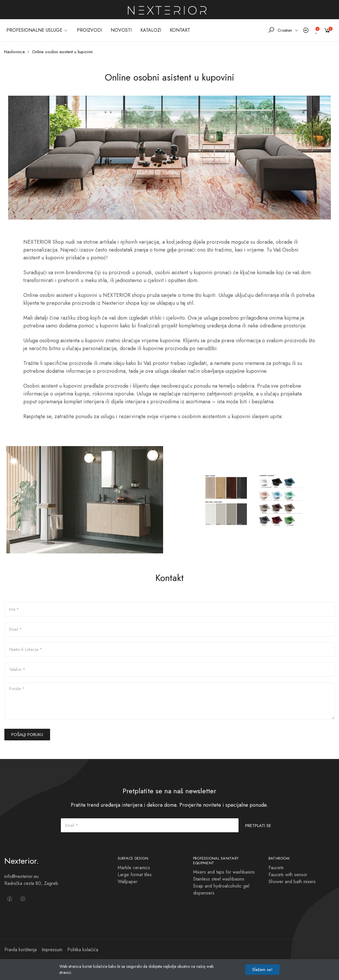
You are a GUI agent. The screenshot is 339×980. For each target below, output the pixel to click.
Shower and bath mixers (292, 882)
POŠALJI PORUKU (27, 735)
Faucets (276, 868)
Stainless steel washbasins (219, 879)
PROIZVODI (89, 30)
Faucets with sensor (288, 875)
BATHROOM (279, 858)
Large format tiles (135, 875)
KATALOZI (151, 30)
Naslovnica (14, 52)
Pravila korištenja (21, 950)
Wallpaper (128, 882)
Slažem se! (262, 970)
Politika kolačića (83, 950)
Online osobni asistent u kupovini (62, 52)
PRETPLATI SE (258, 826)
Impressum (52, 950)
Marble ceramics (134, 868)
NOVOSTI (121, 30)
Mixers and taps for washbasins (224, 872)
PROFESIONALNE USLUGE (37, 30)
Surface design (133, 858)
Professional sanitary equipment (216, 861)
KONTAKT (180, 30)
